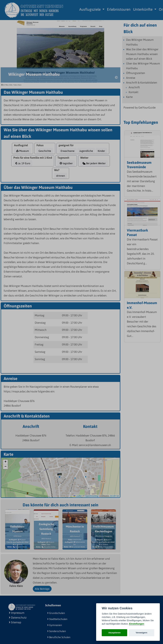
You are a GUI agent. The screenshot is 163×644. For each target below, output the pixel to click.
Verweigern (142, 633)
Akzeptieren (115, 633)
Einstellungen (137, 624)
